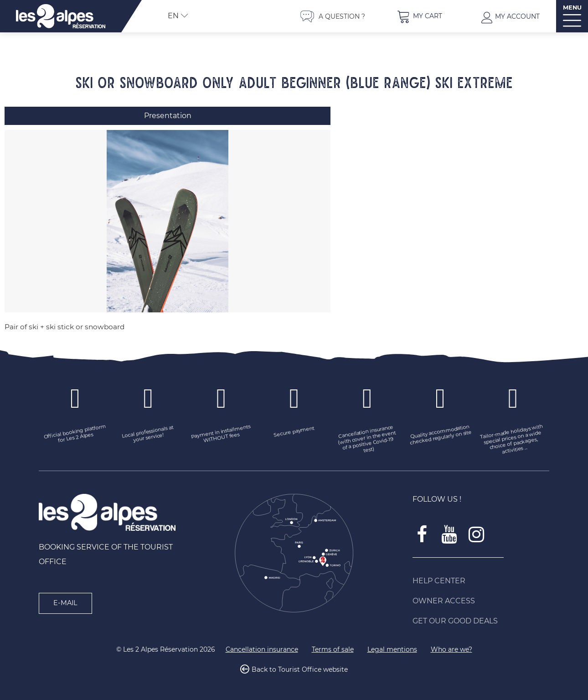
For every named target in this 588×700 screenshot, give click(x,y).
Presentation (168, 116)
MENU (572, 8)
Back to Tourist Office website (300, 670)
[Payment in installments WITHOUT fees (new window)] (221, 435)
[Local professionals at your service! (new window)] (148, 435)
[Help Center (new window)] (481, 581)
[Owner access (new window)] (481, 601)
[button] (419, 16)
